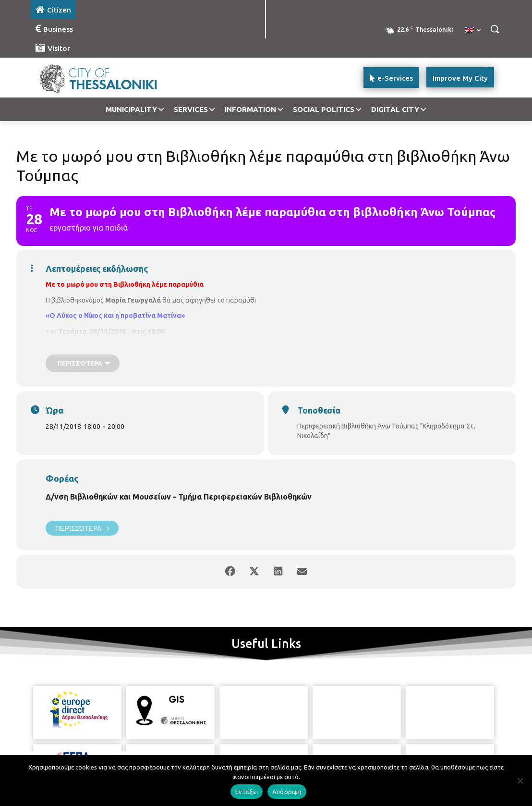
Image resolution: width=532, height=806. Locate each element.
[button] (495, 29)
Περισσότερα (82, 528)
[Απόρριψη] (520, 781)
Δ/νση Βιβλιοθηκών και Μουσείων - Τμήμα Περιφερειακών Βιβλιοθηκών (179, 497)
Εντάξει (247, 792)
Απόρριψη (287, 792)
